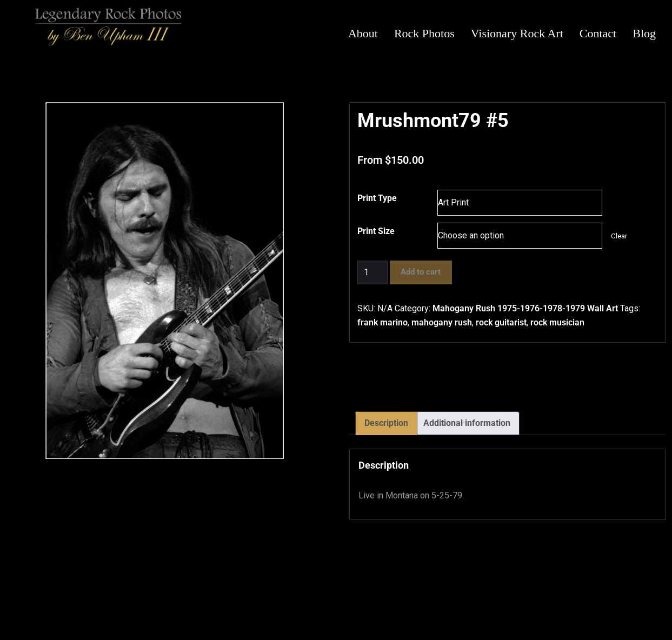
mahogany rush (442, 322)
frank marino (382, 322)
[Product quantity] (372, 272)
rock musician (557, 322)
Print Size (376, 231)
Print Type (377, 198)
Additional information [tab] (467, 423)
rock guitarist (501, 322)
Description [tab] (386, 423)
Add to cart (421, 272)
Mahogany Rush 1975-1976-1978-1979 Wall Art (525, 308)
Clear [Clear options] (619, 236)
